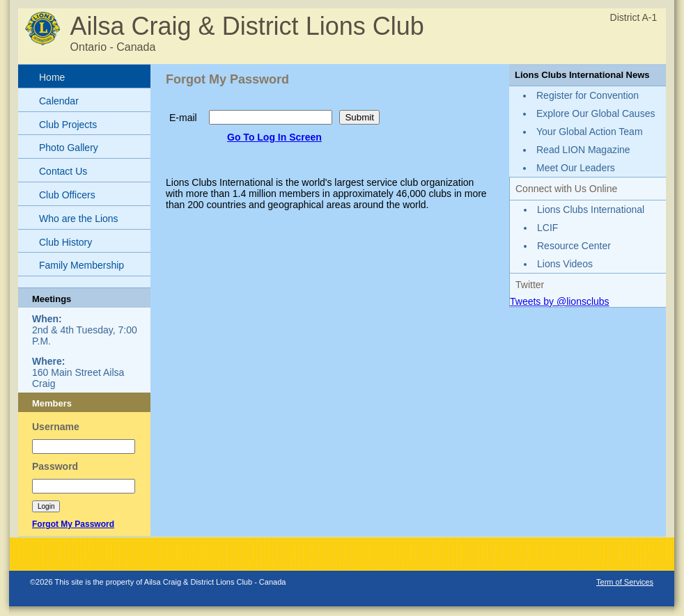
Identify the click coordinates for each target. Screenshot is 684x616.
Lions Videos (565, 264)
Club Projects (68, 125)
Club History (65, 242)
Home (52, 77)
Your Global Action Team (590, 132)
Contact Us (63, 171)
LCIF (547, 228)
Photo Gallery (69, 148)
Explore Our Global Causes (596, 113)
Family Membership (81, 265)
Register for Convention (588, 95)
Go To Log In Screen (274, 137)
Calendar (59, 101)
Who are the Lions (79, 219)
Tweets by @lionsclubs (560, 301)
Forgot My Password (73, 524)
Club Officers (67, 195)
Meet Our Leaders (576, 168)
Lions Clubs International (591, 210)
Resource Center (574, 246)
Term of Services (625, 582)
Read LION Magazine (583, 150)
